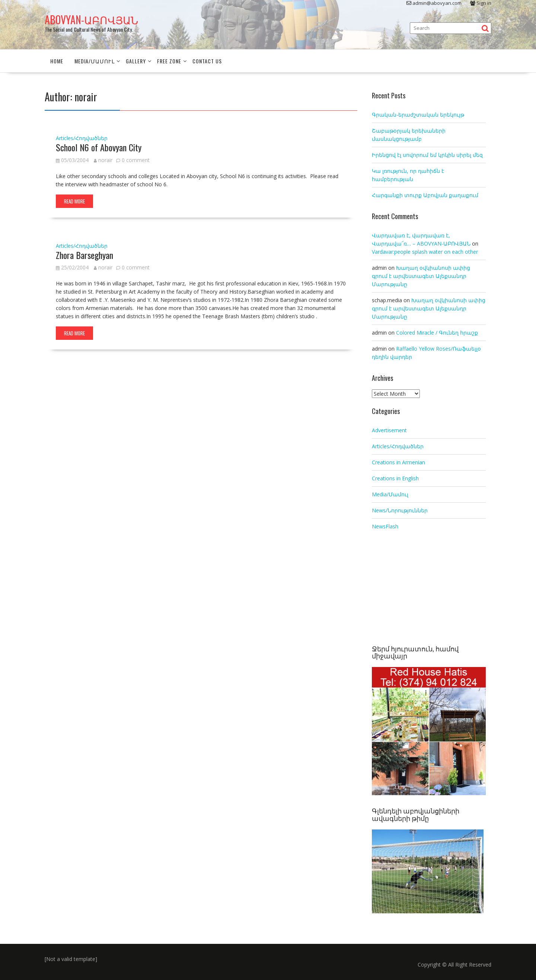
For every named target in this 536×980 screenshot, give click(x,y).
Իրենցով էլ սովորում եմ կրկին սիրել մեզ (427, 155)
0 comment (136, 160)
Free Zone (169, 61)
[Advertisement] (429, 588)
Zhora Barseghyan (84, 255)
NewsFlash (385, 526)
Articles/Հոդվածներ (82, 138)
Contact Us (207, 61)
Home (57, 61)
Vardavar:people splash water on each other (425, 252)
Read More (74, 201)
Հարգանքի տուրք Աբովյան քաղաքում (425, 195)
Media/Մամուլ (95, 61)
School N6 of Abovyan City (99, 147)
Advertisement (389, 430)
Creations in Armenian (398, 462)
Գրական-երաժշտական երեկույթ (418, 115)
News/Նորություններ (400, 510)
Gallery (136, 61)
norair (103, 160)
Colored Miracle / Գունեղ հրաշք (437, 333)
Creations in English (395, 478)
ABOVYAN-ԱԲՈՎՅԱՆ (91, 20)
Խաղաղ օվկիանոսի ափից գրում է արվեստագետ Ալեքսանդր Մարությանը (421, 276)
